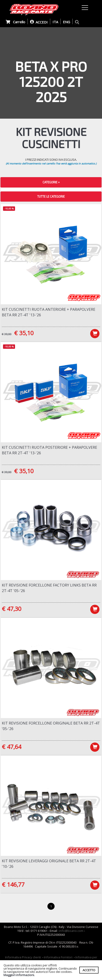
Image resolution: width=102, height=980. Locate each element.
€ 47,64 (12, 747)
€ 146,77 (13, 884)
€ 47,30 (12, 609)
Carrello (15, 22)
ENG (66, 22)
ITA (55, 22)
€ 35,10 (24, 333)
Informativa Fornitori (58, 957)
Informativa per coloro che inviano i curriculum (56, 959)
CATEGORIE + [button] (51, 182)
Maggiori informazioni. (19, 975)
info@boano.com (71, 931)
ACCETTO (89, 970)
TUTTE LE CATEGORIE (51, 197)
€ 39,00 (7, 334)
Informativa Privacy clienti (23, 957)
